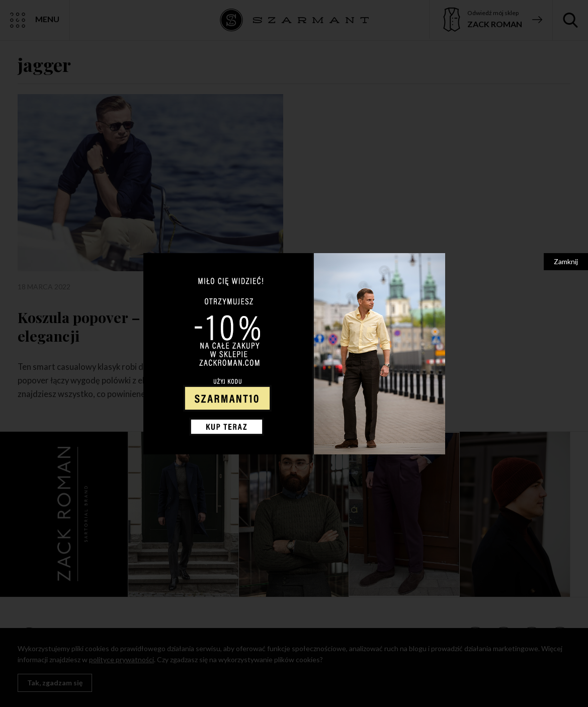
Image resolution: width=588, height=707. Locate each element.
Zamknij (566, 261)
